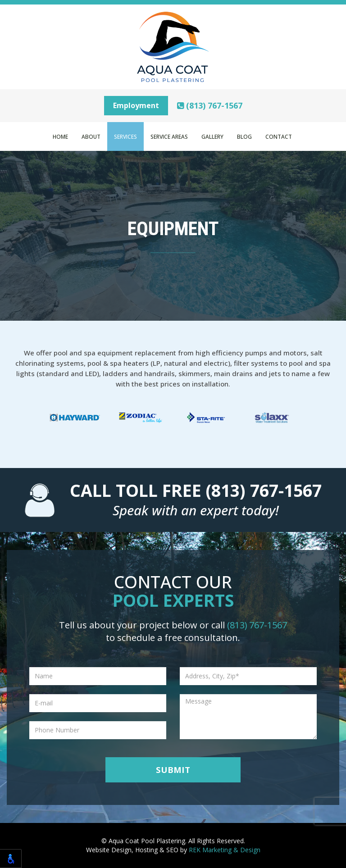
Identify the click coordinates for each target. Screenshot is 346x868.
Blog (244, 136)
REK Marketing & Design (225, 850)
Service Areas (169, 136)
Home (60, 136)
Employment (136, 105)
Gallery (212, 136)
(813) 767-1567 (210, 105)
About (91, 136)
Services (125, 136)
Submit (173, 770)
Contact (279, 136)
